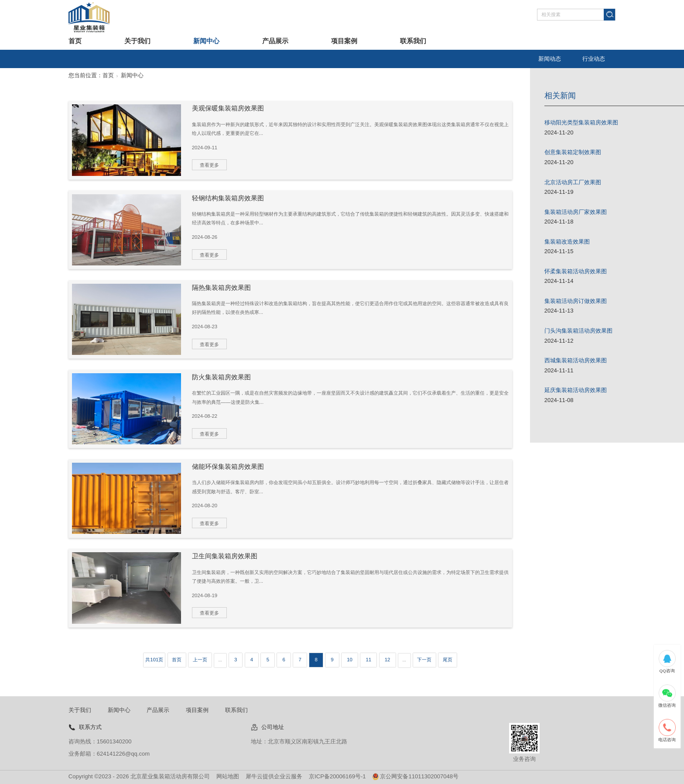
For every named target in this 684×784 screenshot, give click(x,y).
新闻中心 (206, 41)
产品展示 (275, 41)
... (220, 660)
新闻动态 (550, 59)
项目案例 (344, 41)
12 (388, 660)
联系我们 (413, 41)
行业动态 (594, 59)
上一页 (200, 660)
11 (368, 660)
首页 (75, 41)
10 (350, 660)
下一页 (424, 660)
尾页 (448, 660)
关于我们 (137, 41)
